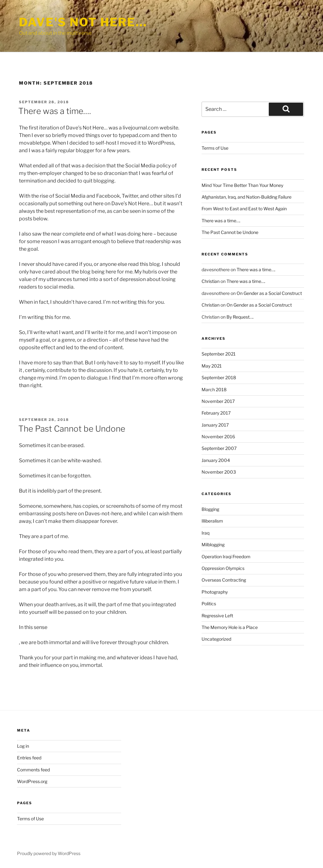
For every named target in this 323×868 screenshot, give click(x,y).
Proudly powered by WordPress (49, 853)
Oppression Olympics (223, 568)
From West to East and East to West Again (244, 209)
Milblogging (213, 545)
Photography (215, 592)
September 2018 (219, 377)
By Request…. (240, 317)
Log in (23, 746)
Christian (211, 281)
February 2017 (216, 413)
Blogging (210, 509)
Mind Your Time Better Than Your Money (242, 185)
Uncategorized (216, 639)
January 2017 (215, 425)
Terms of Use (215, 148)
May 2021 (212, 366)
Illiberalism (212, 521)
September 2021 (219, 354)
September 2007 (219, 448)
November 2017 (218, 401)
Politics (209, 604)
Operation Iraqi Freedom (226, 557)
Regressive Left (217, 616)
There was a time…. (55, 111)
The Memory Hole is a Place (230, 627)
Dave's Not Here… (83, 22)
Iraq (206, 533)
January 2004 (216, 460)
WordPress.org (32, 781)
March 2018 (214, 389)
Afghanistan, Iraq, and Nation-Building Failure (247, 197)
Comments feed (33, 770)
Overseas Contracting (224, 580)
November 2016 (218, 437)
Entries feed (29, 758)
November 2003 (219, 472)
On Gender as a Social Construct (269, 293)
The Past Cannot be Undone (72, 429)
